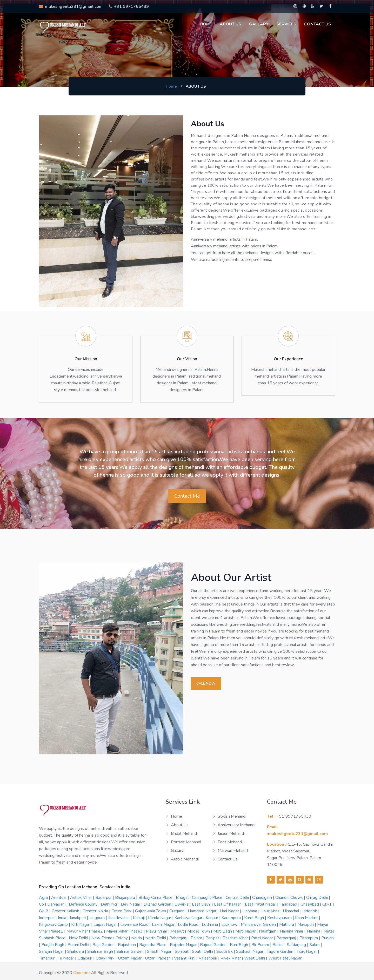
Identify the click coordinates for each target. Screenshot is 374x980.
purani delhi (79, 945)
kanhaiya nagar (189, 918)
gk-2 (44, 911)
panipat (213, 938)
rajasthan (127, 945)
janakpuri (78, 918)
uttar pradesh (158, 958)
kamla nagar (160, 918)
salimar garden (131, 951)
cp (42, 904)
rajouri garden (214, 945)
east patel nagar (261, 904)
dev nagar (131, 904)
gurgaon (177, 911)
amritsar (59, 898)
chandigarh (263, 898)
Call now (206, 683)
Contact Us (318, 24)
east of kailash (228, 904)
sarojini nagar (52, 951)
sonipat (182, 951)
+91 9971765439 (129, 6)
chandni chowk (290, 898)
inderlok (310, 911)
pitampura (309, 938)
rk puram (261, 945)
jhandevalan (119, 918)
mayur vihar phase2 (85, 931)
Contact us (228, 859)
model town (199, 931)
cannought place (208, 898)
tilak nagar (307, 951)
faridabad (289, 904)
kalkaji (139, 918)
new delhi (79, 938)
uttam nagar (130, 958)
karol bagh (255, 918)
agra (44, 898)
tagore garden (280, 951)
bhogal (183, 898)
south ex (225, 951)
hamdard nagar (203, 911)
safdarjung (297, 945)
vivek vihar (231, 958)
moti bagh (223, 931)
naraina (314, 931)
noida (137, 938)
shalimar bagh (101, 951)
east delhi (202, 904)
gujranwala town (151, 911)
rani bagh (239, 945)
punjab (328, 938)
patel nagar (263, 938)
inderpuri (47, 918)
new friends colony (110, 938)
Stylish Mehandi (232, 816)
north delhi (156, 938)
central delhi (238, 898)
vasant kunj (185, 958)
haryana (250, 911)
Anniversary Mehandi (236, 825)
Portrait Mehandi (186, 842)
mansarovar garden (259, 925)
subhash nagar (250, 951)
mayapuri (306, 925)
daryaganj (57, 904)
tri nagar (66, 958)
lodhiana (210, 925)
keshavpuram (280, 918)
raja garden (104, 945)
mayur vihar (157, 931)
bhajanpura (126, 898)
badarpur (104, 898)
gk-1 (328, 904)
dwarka (182, 904)
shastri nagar (160, 951)
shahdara (76, 951)
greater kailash (66, 911)
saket (315, 945)
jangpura (97, 918)
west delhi (255, 958)
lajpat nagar (106, 925)
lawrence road (135, 925)
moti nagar (246, 931)
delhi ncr (110, 904)
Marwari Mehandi (233, 851)
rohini (278, 945)
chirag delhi (318, 898)
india (63, 918)
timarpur (47, 958)
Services (286, 24)
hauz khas (271, 911)
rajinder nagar (184, 945)
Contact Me (187, 496)
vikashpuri (208, 958)
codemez (82, 973)
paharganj (179, 938)
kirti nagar (81, 925)
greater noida (96, 911)
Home (206, 24)
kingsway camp (54, 925)
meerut (178, 931)
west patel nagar (285, 958)
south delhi (203, 951)
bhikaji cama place (156, 898)
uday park (106, 958)
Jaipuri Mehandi (231, 833)
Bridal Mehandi (184, 833)
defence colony (84, 904)
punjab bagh (53, 945)
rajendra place (153, 945)
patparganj (287, 938)
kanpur (212, 918)
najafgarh (268, 931)
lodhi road (189, 925)
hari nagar (230, 911)
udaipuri (85, 958)
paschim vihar (236, 938)
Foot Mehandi (230, 842)
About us (231, 24)
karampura (232, 918)
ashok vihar (82, 898)
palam (197, 938)
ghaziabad (310, 904)
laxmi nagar (164, 925)
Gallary (259, 24)
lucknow (230, 925)
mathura (287, 925)
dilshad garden (158, 904)
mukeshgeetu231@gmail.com (71, 6)
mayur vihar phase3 (125, 931)
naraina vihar (292, 931)
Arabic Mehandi (185, 859)
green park (122, 911)
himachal (292, 911)
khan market (307, 918)
